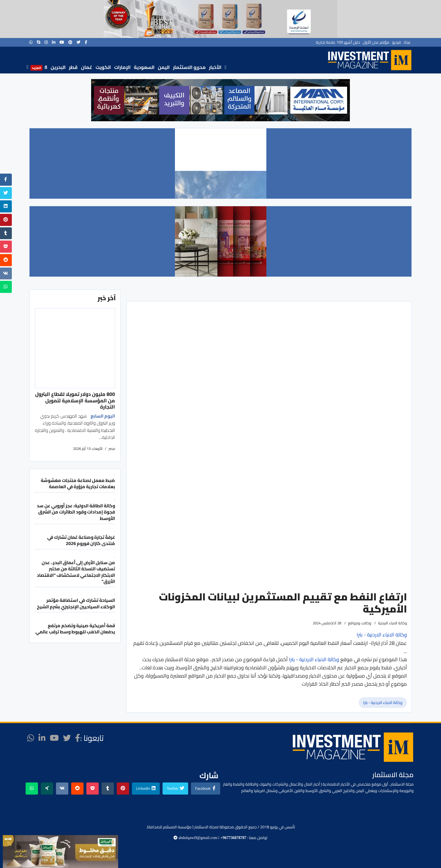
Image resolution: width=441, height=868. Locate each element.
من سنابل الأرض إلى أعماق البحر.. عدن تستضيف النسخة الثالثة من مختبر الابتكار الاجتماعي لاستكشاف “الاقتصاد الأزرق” (76, 572)
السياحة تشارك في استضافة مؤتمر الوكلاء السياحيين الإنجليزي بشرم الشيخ (76, 603)
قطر (73, 67)
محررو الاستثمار (189, 67)
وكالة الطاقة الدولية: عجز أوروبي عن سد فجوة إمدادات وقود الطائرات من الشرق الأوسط (76, 512)
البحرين (58, 67)
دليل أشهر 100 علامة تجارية (338, 42)
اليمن (164, 67)
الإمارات (122, 67)
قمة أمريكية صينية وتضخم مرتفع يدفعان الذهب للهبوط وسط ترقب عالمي (75, 629)
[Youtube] (62, 42)
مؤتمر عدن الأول (376, 42)
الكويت (103, 67)
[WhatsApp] (31, 42)
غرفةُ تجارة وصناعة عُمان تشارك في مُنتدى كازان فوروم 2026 (81, 540)
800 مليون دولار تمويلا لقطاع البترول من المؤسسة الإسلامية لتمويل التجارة (75, 400)
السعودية (144, 67)
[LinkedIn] (54, 42)
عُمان (87, 67)
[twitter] (78, 42)
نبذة (407, 42)
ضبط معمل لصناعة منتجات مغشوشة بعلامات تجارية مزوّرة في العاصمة (78, 483)
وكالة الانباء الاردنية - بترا (314, 659)
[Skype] (39, 42)
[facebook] (86, 42)
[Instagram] (46, 42)
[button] (100, 100)
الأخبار (215, 67)
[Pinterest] (70, 42)
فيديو (397, 42)
